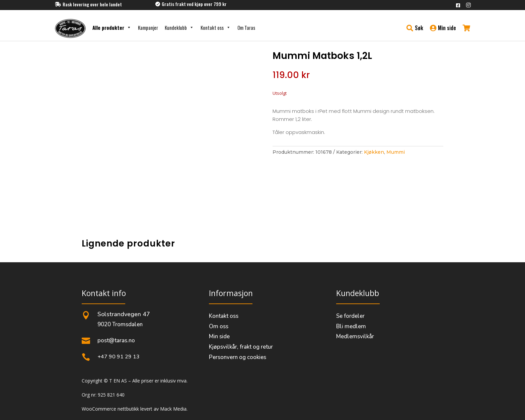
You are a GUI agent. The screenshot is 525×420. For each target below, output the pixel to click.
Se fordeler (350, 316)
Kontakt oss (216, 27)
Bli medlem (351, 326)
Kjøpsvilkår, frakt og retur (241, 347)
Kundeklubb (179, 27)
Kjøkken (374, 152)
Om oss (219, 326)
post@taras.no (116, 340)
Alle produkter (112, 27)
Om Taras (246, 27)
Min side (219, 336)
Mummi (396, 152)
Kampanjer (148, 27)
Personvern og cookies (238, 357)
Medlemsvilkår (355, 336)
